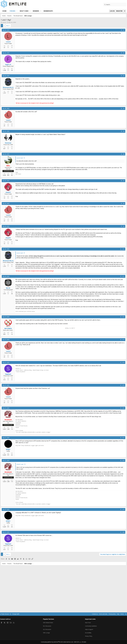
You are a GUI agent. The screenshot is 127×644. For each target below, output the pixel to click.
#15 (112, 429)
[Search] (104, 5)
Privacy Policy (85, 637)
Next (19, 26)
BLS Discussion (52, 627)
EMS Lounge (51, 634)
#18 (112, 506)
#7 (113, 216)
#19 (112, 557)
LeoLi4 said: (31, 193)
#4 (113, 144)
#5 (113, 166)
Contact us (80, 616)
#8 (113, 240)
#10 (112, 288)
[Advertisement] (40, 50)
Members (47, 11)
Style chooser (18, 616)
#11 (112, 317)
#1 (113, 30)
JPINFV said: (31, 510)
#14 (112, 406)
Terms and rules (89, 616)
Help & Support (85, 630)
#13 (112, 384)
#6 (113, 189)
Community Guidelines (87, 627)
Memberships (59, 11)
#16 (112, 452)
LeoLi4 (15, 22)
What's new (35, 11)
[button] (28, 11)
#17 (112, 483)
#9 (113, 263)
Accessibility (84, 634)
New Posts (84, 624)
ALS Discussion (52, 630)
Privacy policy (99, 616)
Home (16, 11)
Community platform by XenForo (58, 642)
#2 (113, 66)
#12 (112, 361)
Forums (24, 11)
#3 (113, 88)
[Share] (110, 30)
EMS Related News (53, 624)
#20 (112, 580)
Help (105, 616)
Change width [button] (29, 616)
